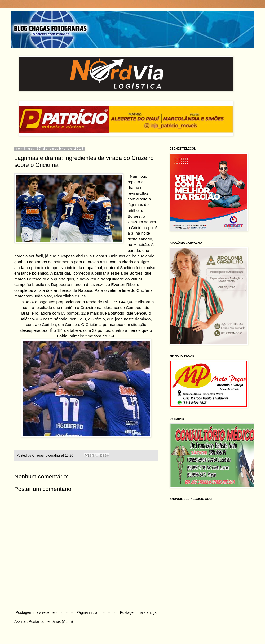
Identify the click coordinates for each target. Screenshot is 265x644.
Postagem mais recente (35, 612)
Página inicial (87, 612)
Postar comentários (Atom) (51, 621)
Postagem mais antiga (138, 612)
